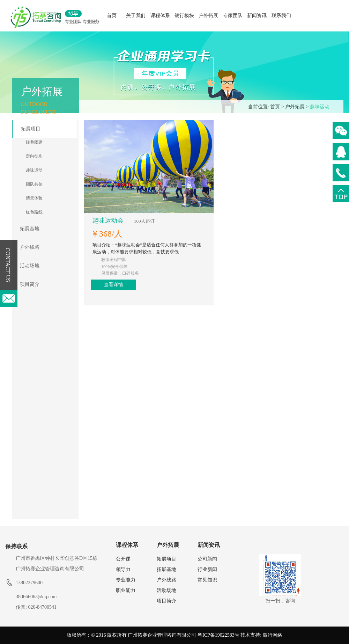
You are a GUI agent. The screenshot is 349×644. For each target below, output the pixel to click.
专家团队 (233, 16)
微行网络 (273, 635)
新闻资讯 (257, 16)
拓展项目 (31, 129)
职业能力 (126, 590)
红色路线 (34, 212)
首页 (112, 16)
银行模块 (184, 16)
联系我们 (281, 16)
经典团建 (34, 142)
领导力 (123, 569)
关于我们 (136, 16)
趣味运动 (320, 107)
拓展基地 (30, 229)
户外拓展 (208, 16)
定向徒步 (34, 156)
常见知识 (207, 580)
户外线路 (30, 247)
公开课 (123, 559)
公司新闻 (207, 559)
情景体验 (34, 198)
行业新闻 (207, 569)
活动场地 (30, 266)
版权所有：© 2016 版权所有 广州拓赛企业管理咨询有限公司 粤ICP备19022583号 (153, 635)
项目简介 (30, 284)
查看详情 (243, 192)
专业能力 (126, 580)
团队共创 (34, 184)
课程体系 (160, 16)
